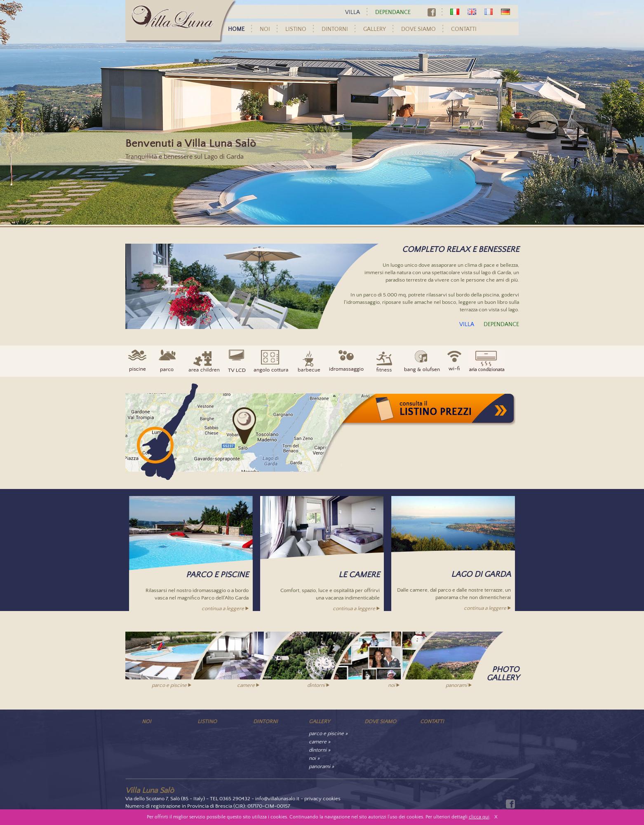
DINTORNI (335, 29)
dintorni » (320, 750)
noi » (314, 758)
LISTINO (296, 29)
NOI (265, 29)
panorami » (321, 766)
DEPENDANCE (393, 12)
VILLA (353, 12)
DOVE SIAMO (418, 29)
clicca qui (479, 817)
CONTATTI (464, 29)
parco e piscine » (328, 733)
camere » (320, 742)
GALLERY (375, 29)
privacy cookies (322, 799)
